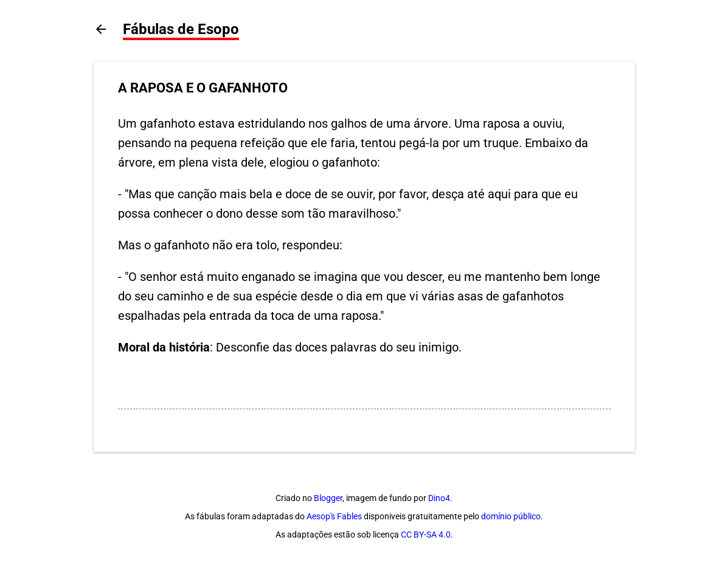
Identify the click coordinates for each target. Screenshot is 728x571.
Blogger (328, 498)
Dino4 (439, 498)
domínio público (511, 516)
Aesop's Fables (334, 516)
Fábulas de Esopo (181, 29)
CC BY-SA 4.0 (426, 535)
